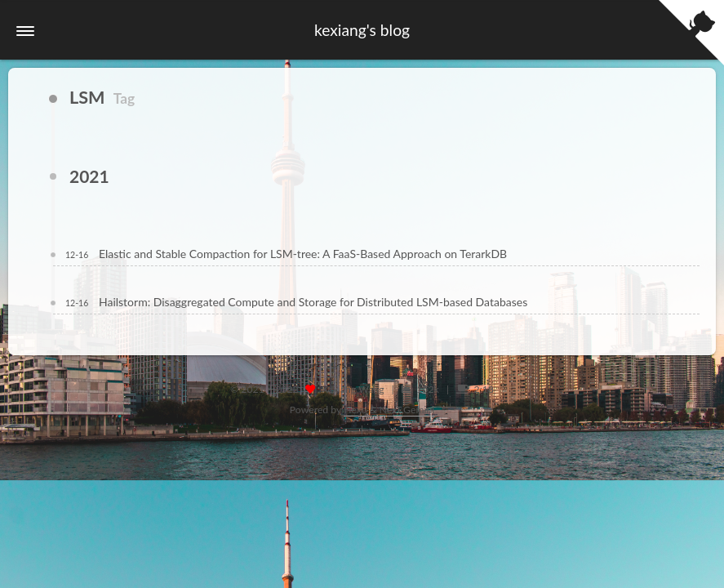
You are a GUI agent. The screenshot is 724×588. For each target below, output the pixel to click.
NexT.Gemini (407, 410)
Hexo (355, 410)
